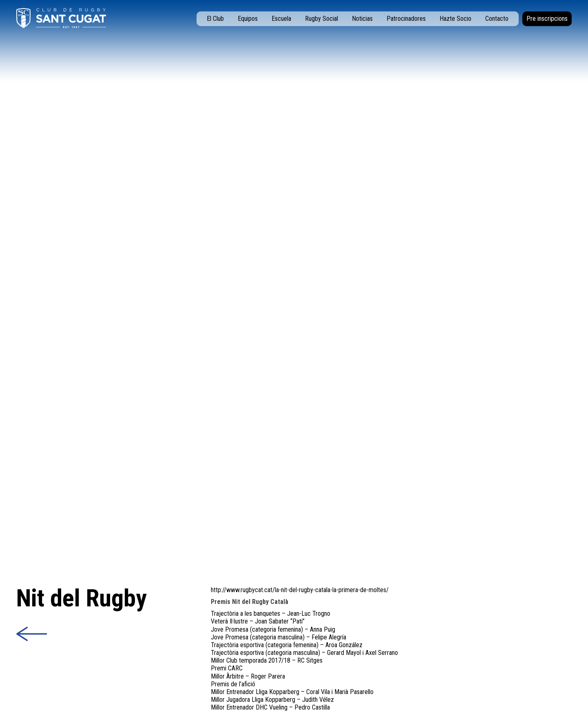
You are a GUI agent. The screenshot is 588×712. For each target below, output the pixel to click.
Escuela (281, 19)
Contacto (497, 19)
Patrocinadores (406, 19)
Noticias (362, 19)
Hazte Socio (455, 19)
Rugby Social (322, 19)
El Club (215, 19)
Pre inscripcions (547, 19)
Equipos (248, 19)
